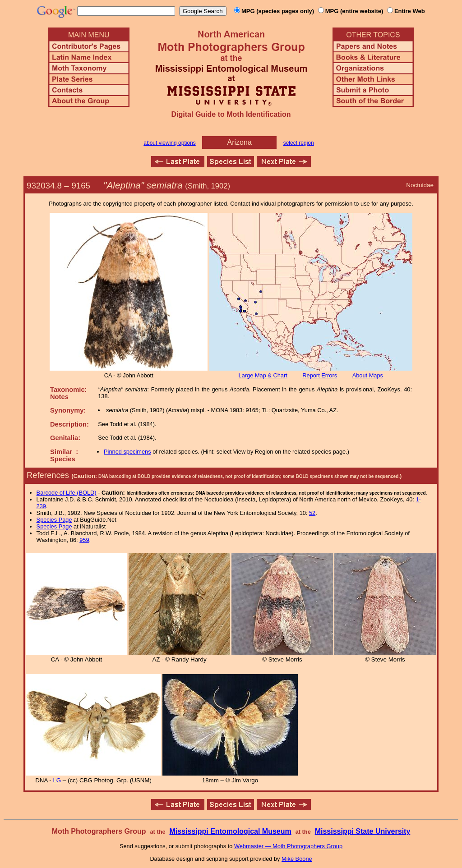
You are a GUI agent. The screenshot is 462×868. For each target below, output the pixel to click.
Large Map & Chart (263, 375)
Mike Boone (297, 859)
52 (312, 513)
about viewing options (169, 143)
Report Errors (320, 375)
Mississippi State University (363, 831)
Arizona (240, 142)
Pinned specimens (127, 452)
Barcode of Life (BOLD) (67, 493)
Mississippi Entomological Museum (230, 831)
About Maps (368, 375)
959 (84, 540)
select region (299, 143)
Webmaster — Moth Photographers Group (288, 846)
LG (57, 780)
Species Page (54, 520)
